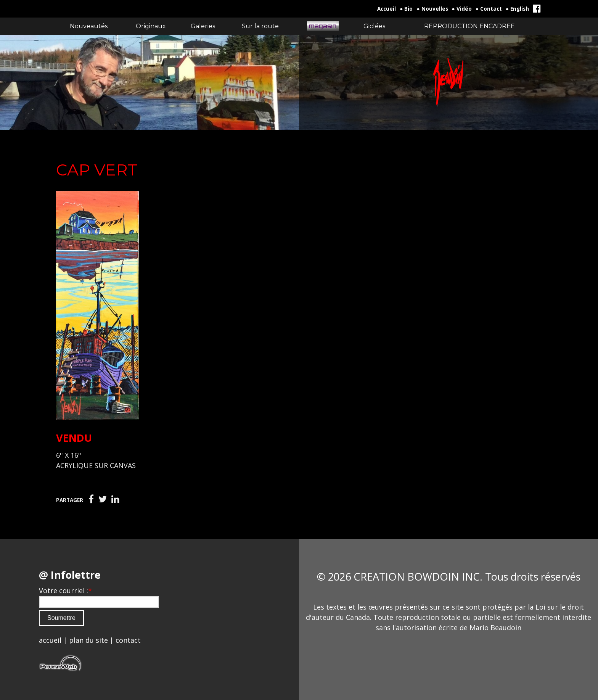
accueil (50, 640)
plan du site (88, 640)
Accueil (387, 9)
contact (128, 640)
